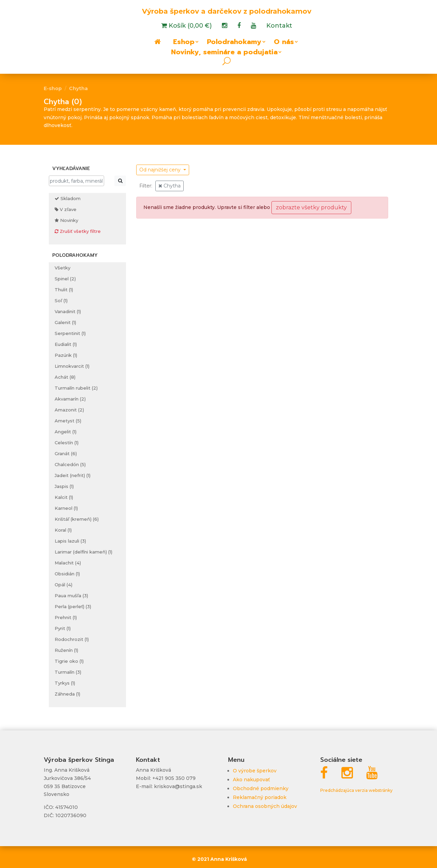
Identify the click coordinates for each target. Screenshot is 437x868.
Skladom (68, 198)
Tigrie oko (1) (69, 661)
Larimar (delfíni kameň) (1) (83, 552)
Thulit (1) (64, 290)
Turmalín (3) (68, 672)
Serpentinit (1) (70, 333)
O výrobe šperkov (255, 771)
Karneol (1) (66, 508)
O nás (284, 43)
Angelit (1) (66, 432)
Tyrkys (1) (65, 683)
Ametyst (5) (68, 421)
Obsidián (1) (67, 574)
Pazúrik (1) (66, 355)
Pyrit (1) (63, 628)
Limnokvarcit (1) (72, 366)
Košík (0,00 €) (189, 26)
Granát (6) (66, 453)
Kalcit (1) (64, 497)
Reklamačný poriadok (260, 797)
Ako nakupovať (251, 780)
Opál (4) (64, 585)
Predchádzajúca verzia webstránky (356, 790)
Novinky (66, 220)
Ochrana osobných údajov (265, 806)
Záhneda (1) (67, 694)
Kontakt (279, 26)
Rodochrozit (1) (72, 639)
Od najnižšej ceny (161, 170)
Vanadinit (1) (68, 311)
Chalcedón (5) (70, 464)
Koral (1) (63, 530)
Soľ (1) (61, 300)
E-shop (53, 88)
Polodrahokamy (234, 43)
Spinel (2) (65, 279)
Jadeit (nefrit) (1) (73, 475)
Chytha (78, 88)
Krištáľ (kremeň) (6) (77, 519)
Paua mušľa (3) (71, 596)
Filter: (146, 186)
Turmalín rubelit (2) (76, 388)
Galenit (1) (65, 322)
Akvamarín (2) (70, 399)
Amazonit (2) (69, 410)
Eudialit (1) (66, 344)
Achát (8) (65, 377)
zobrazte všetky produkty (311, 207)
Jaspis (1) (64, 486)
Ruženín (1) (66, 650)
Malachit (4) (68, 563)
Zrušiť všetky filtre (78, 231)
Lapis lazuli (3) (70, 541)
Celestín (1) (67, 443)
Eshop (184, 43)
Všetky (62, 268)
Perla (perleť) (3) (73, 606)
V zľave (66, 209)
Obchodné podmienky (261, 788)
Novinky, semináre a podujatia (224, 53)
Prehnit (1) (66, 617)
